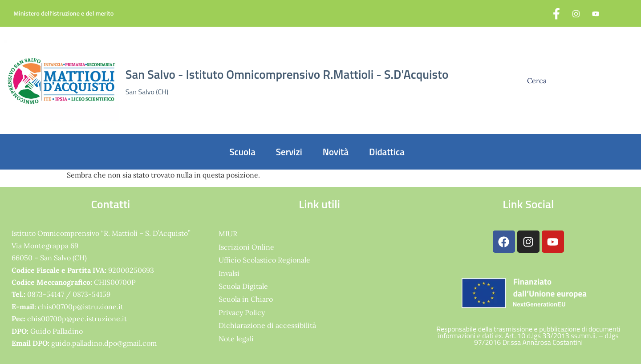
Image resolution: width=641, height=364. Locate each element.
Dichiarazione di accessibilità (267, 325)
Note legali (236, 339)
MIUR (228, 234)
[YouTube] (596, 13)
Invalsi (229, 273)
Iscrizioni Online (246, 247)
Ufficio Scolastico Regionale (264, 260)
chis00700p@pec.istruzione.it (77, 319)
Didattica (387, 152)
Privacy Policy (242, 312)
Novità (336, 152)
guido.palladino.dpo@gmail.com (104, 343)
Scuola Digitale (243, 286)
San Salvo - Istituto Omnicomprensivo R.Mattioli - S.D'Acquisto (287, 74)
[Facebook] (556, 13)
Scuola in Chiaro (246, 299)
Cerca (538, 81)
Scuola (242, 152)
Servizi (289, 152)
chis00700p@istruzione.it (81, 307)
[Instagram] (576, 13)
